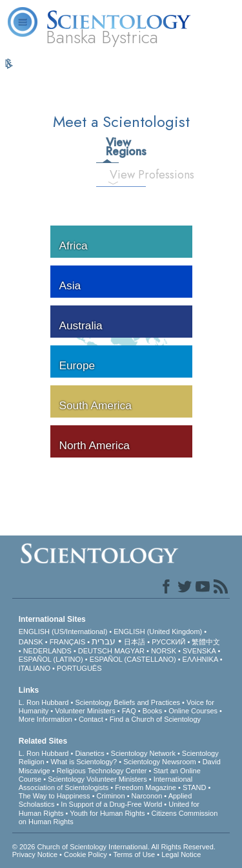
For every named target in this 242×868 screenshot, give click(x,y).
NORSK (164, 651)
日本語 (135, 642)
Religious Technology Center (102, 771)
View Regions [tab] (112, 147)
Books (153, 711)
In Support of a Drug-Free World (111, 804)
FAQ (129, 711)
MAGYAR (129, 651)
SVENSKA (199, 651)
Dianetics (89, 753)
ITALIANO (35, 668)
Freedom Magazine (146, 787)
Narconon (147, 796)
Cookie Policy (86, 854)
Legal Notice (181, 854)
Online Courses (193, 711)
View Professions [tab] (118, 175)
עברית (104, 641)
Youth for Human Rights (107, 813)
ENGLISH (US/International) (63, 632)
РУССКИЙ (168, 642)
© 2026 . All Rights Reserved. (114, 847)
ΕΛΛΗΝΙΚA (200, 659)
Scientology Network (143, 753)
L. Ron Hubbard (44, 702)
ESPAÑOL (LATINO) (51, 659)
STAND (194, 787)
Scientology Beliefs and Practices (127, 702)
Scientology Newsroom (160, 762)
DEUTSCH (95, 651)
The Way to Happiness (55, 796)
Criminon (111, 796)
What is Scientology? (84, 762)
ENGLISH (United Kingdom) (158, 632)
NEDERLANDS (47, 651)
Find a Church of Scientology (155, 719)
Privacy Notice (35, 854)
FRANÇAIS (68, 642)
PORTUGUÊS (79, 668)
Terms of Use (134, 854)
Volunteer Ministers (85, 711)
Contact (91, 719)
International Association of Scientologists (106, 783)
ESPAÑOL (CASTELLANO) (133, 659)
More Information (45, 719)
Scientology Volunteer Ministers (97, 779)
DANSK (31, 642)
